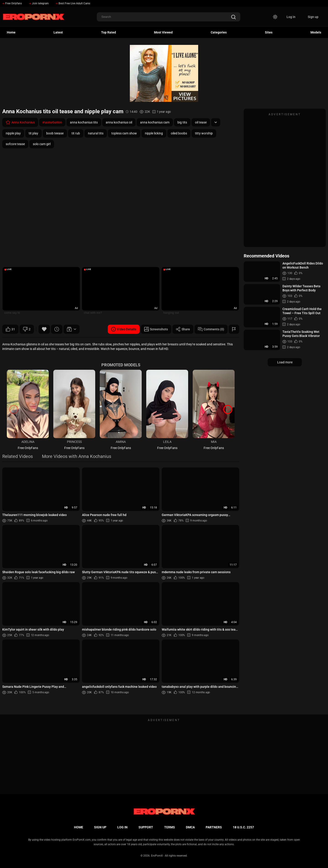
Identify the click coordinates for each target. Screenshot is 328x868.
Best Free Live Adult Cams (73, 3)
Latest (58, 32)
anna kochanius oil (119, 122)
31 (10, 329)
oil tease (201, 122)
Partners (214, 827)
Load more (285, 362)
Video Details (124, 329)
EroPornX (157, 856)
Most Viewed (163, 32)
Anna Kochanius (20, 122)
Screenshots (156, 329)
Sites (269, 32)
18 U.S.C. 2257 (243, 827)
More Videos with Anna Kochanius (77, 457)
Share (183, 329)
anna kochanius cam (155, 122)
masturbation (52, 122)
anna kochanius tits (84, 122)
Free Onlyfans (12, 3)
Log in (291, 17)
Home (11, 32)
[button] (228, 409)
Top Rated (109, 32)
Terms (170, 827)
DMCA (190, 827)
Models (316, 32)
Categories (219, 32)
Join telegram (39, 3)
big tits (182, 122)
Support (146, 827)
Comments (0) (211, 329)
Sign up (313, 17)
